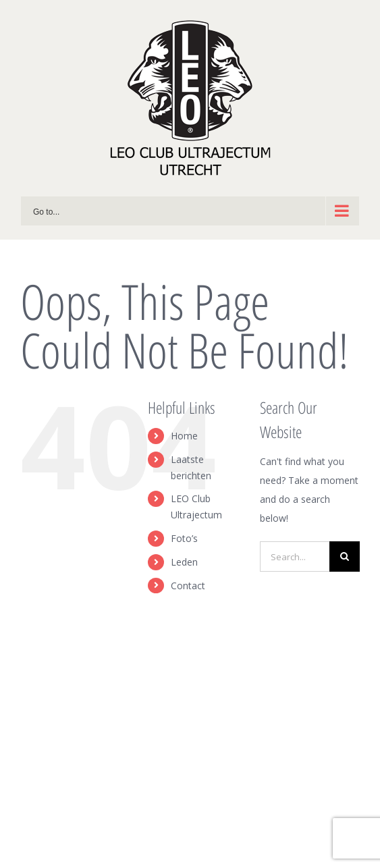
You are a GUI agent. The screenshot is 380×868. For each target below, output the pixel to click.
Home (184, 436)
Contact (188, 586)
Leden (184, 562)
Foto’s (184, 538)
